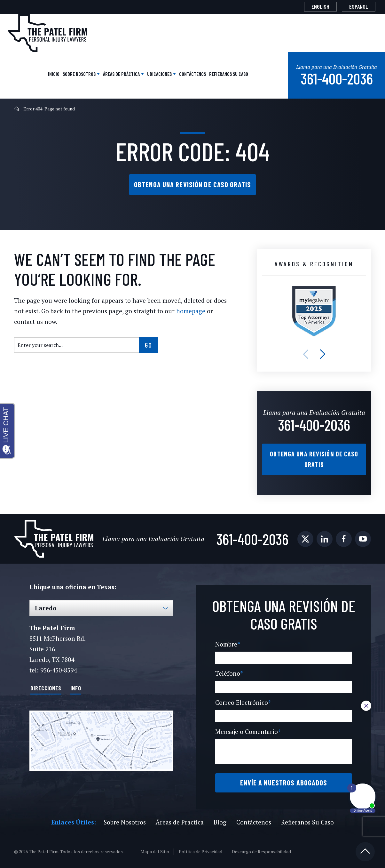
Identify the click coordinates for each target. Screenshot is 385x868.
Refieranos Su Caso (228, 73)
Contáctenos (192, 73)
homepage (185, 311)
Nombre (227, 644)
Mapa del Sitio (156, 851)
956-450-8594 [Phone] (58, 670)
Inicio (53, 73)
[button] (306, 354)
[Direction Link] (101, 740)
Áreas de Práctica (121, 73)
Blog (219, 822)
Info (76, 687)
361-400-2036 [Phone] (336, 77)
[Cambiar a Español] (359, 7)
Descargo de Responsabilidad (262, 851)
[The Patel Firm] (47, 33)
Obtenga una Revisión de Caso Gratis (192, 184)
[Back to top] (365, 851)
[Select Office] (101, 608)
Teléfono (228, 673)
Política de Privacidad (201, 851)
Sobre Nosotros (79, 73)
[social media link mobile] (305, 539)
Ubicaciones (159, 73)
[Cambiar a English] (320, 7)
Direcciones (46, 687)
